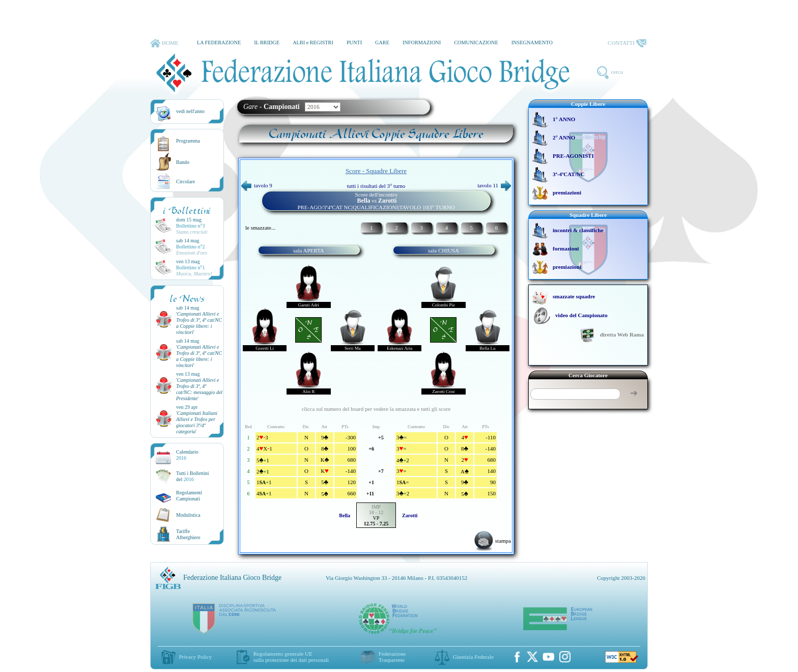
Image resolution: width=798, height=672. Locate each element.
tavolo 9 (257, 185)
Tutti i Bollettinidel (193, 476)
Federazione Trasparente (392, 657)
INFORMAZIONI (422, 43)
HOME (164, 43)
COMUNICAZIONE (476, 43)
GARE (382, 43)
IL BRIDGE (267, 43)
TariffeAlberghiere (188, 534)
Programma (188, 141)
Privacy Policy (195, 657)
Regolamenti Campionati (189, 496)
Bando (183, 162)
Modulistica (188, 515)
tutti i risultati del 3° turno (376, 186)
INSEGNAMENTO (532, 43)
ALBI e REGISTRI (313, 43)
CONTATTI (627, 43)
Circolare (186, 181)
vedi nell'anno (190, 111)
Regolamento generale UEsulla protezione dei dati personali (291, 657)
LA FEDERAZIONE (219, 43)
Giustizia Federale (473, 657)
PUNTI (354, 43)
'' (199, 323)
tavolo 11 (494, 185)
